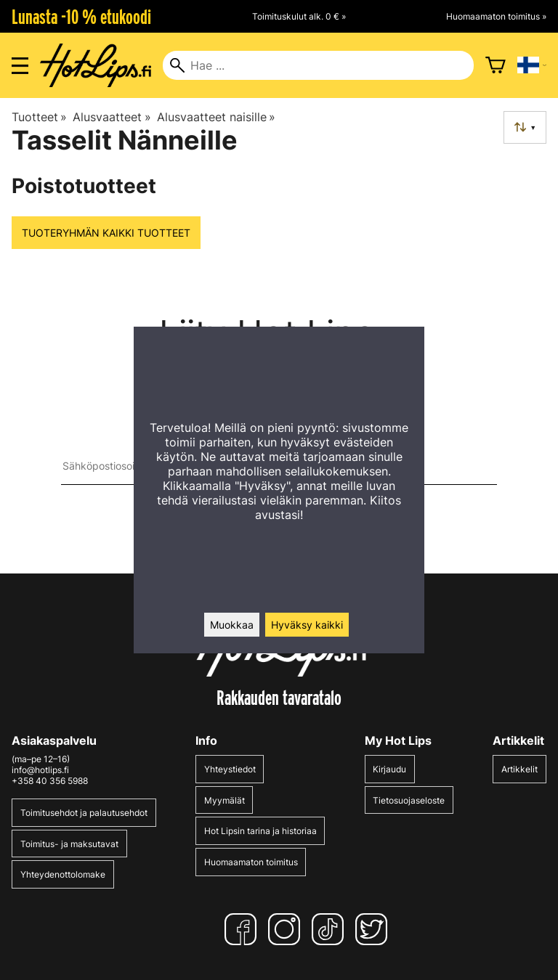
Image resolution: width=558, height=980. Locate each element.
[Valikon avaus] (20, 66)
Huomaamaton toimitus (251, 862)
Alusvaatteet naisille (216, 117)
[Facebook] (243, 929)
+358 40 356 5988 (50, 781)
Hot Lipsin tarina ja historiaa (260, 831)
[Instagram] (287, 929)
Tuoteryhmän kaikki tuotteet (106, 233)
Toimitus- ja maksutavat (69, 844)
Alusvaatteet (112, 117)
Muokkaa (232, 625)
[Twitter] (374, 929)
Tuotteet (39, 117)
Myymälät (225, 800)
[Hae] (318, 65)
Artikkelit (519, 769)
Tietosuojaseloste (409, 800)
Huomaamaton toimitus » (496, 16)
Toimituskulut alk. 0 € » (299, 16)
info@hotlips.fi (40, 770)
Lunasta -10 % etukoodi (81, 17)
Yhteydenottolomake (63, 874)
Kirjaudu (389, 769)
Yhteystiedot (230, 769)
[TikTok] (331, 929)
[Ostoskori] (496, 65)
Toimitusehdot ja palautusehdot (84, 813)
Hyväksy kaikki (307, 625)
